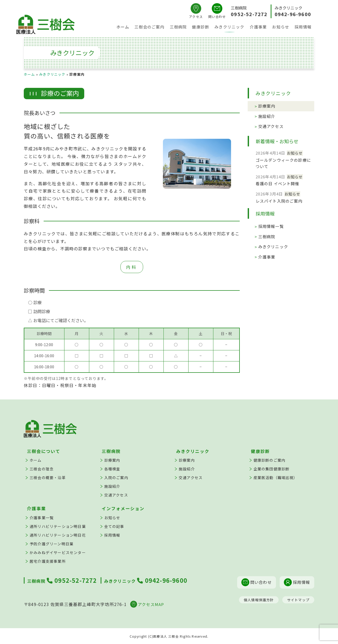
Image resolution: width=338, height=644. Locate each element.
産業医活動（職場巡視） (276, 478)
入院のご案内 (116, 478)
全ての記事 (114, 526)
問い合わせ (257, 582)
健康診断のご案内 (270, 460)
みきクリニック (229, 27)
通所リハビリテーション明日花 (58, 535)
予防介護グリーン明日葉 (51, 544)
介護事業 (258, 27)
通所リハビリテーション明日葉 (58, 526)
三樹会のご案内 (149, 27)
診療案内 (267, 106)
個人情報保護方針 (259, 600)
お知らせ (281, 27)
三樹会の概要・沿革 (48, 478)
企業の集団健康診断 (272, 469)
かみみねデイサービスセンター (58, 552)
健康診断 (201, 27)
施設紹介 (267, 116)
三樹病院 (178, 27)
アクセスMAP (147, 604)
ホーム (123, 27)
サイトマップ (298, 600)
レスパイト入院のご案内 (279, 201)
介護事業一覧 (42, 518)
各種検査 (112, 469)
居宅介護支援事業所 (48, 561)
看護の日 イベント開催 (278, 183)
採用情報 (303, 27)
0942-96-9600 (293, 14)
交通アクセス (271, 126)
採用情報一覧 (271, 226)
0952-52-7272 (249, 14)
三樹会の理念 (42, 469)
